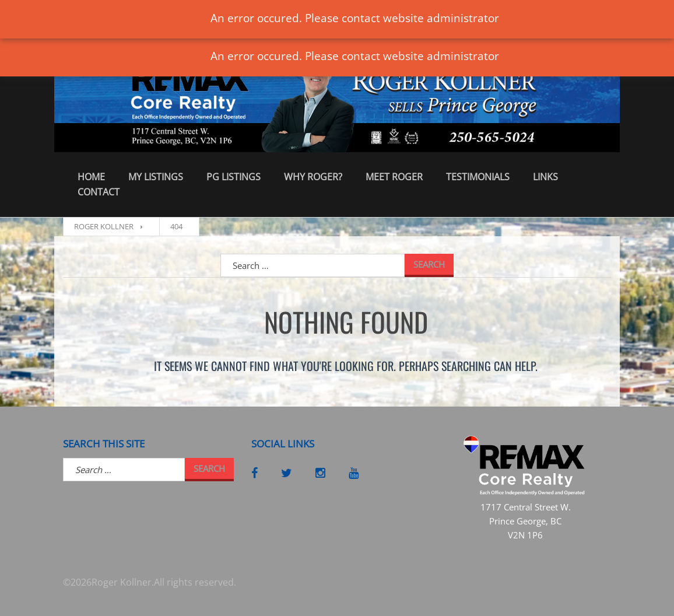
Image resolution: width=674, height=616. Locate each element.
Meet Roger (394, 177)
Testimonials (478, 177)
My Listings (156, 177)
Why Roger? (313, 177)
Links (545, 177)
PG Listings (234, 177)
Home (91, 177)
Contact (99, 192)
